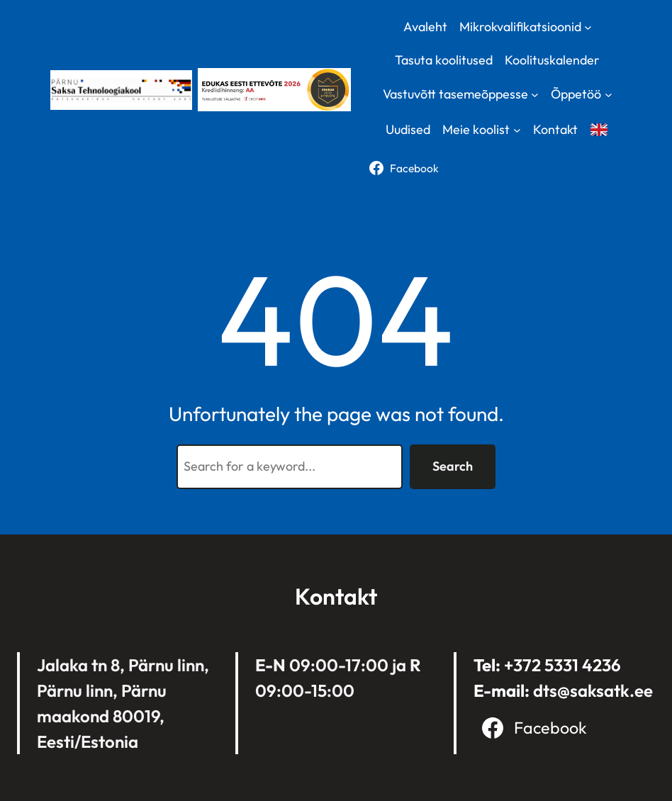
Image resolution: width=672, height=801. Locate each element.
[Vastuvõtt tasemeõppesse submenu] (535, 95)
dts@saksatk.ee (593, 690)
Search (453, 466)
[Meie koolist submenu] (517, 130)
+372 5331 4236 (562, 665)
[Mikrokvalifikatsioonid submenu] (588, 27)
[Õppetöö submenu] (609, 95)
